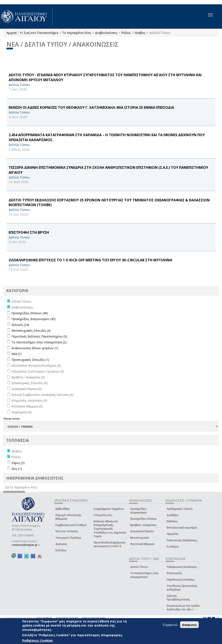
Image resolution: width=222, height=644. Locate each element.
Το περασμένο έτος (77, 33)
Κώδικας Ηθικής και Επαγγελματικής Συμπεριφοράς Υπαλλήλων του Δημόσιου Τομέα (110, 529)
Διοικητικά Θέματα (142, 531)
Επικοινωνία (174, 573)
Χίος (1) (17, 469)
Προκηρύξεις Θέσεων (144, 519)
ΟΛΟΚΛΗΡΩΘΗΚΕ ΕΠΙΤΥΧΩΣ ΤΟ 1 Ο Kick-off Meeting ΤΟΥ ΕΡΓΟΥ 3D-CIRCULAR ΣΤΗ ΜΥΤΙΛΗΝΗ (90, 260)
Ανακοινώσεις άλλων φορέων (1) (35, 348)
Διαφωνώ (189, 625)
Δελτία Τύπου (139, 567)
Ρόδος (126, 33)
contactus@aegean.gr (26, 545)
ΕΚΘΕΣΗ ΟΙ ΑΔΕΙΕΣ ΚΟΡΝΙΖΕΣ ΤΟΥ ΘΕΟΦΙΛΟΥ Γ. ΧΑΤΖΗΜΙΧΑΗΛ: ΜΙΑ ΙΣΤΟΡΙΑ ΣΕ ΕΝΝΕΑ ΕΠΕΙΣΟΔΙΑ (91, 107)
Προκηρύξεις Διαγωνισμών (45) (34, 319)
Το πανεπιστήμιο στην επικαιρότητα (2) (39, 342)
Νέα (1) (17, 354)
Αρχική (11, 33)
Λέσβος (140, 33)
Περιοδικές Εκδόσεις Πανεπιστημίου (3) (39, 336)
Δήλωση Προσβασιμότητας (178, 598)
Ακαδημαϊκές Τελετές (180, 509)
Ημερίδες (173, 534)
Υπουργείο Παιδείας (68, 538)
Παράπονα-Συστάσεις (181, 580)
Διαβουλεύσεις (106, 33)
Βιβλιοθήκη (63, 509)
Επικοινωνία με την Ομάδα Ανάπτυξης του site (183, 608)
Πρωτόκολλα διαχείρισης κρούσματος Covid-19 (109, 544)
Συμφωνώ (170, 625)
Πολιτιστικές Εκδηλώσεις (182, 540)
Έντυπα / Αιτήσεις (67, 531)
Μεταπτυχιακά (140, 538)
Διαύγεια (61, 544)
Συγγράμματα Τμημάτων (109, 509)
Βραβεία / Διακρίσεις (143, 525)
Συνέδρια (173, 547)
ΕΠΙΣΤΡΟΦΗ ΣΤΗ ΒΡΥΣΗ (29, 232)
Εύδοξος (61, 550)
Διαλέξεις (173, 515)
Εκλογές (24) (20, 325)
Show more (12, 419)
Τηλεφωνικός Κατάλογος (182, 567)
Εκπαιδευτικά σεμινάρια (182, 528)
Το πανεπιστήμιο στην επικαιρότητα (144, 575)
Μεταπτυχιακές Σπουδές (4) (31, 331)
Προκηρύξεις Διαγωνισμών (138, 511)
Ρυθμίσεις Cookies (38, 640)
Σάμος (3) (18, 463)
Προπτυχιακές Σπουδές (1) (30, 360)
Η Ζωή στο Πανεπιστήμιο (39, 33)
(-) (8, 487)
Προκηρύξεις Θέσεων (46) (30, 313)
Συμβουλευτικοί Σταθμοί (71, 525)
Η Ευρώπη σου (103, 515)
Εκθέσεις (172, 521)
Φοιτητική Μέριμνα (142, 544)
